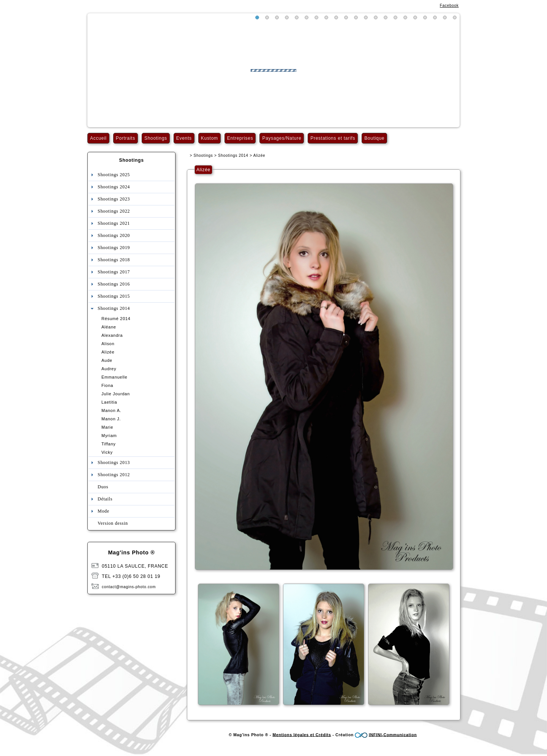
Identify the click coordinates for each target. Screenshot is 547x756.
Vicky (107, 452)
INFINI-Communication (393, 735)
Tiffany (108, 444)
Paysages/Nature (282, 138)
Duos (103, 487)
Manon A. (111, 410)
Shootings (156, 138)
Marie (107, 427)
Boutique (374, 138)
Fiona (107, 385)
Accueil (98, 138)
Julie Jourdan (116, 394)
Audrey (109, 369)
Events (184, 138)
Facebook (449, 6)
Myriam (109, 436)
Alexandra (112, 335)
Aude (107, 360)
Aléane (109, 327)
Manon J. (111, 419)
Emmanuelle (114, 377)
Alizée (108, 352)
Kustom (209, 138)
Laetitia (109, 402)
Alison (108, 344)
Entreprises (240, 138)
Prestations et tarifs (333, 138)
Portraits (126, 138)
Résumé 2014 (116, 319)
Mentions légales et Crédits (302, 735)
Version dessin (113, 523)
